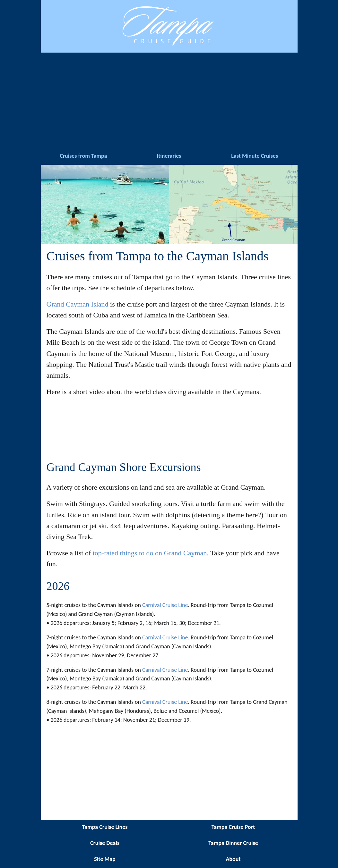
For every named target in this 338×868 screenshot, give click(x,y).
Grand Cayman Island (78, 304)
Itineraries (169, 156)
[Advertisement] (169, 101)
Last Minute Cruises (255, 156)
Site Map (105, 859)
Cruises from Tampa (83, 156)
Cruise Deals (105, 843)
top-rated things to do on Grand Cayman (150, 553)
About (233, 859)
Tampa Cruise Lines (105, 827)
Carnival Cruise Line (165, 605)
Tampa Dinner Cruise (233, 843)
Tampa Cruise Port (233, 827)
